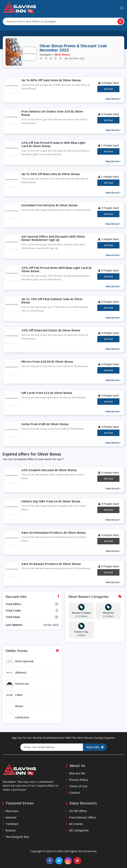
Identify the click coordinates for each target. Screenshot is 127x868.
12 (57, 604)
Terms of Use (77, 786)
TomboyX (11, 824)
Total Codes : (14, 610)
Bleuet (15, 706)
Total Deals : (13, 617)
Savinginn (45, 55)
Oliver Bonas (62, 55)
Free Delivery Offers (81, 818)
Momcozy (11, 811)
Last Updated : (14, 625)
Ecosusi (9, 830)
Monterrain (17, 684)
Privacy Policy (77, 780)
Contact (73, 793)
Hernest (10, 818)
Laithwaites (18, 717)
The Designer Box (16, 837)
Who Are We (76, 773)
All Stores (75, 824)
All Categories (78, 830)
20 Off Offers (77, 811)
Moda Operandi (20, 661)
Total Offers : (14, 604)
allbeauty (16, 673)
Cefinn (14, 695)
